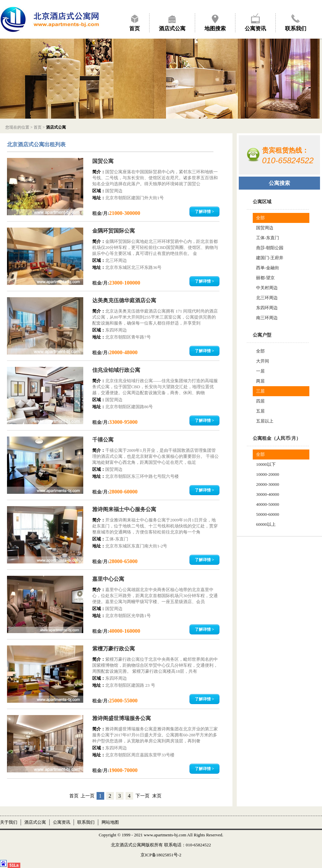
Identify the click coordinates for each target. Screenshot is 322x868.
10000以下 (266, 464)
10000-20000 (268, 474)
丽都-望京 (265, 278)
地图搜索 (215, 28)
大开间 (263, 361)
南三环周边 (267, 318)
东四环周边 (267, 308)
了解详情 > (204, 212)
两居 (260, 381)
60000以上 (266, 524)
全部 (260, 218)
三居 (260, 391)
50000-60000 (268, 514)
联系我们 (296, 28)
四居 (260, 401)
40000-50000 (268, 504)
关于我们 (9, 822)
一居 (260, 371)
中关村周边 (267, 288)
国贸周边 (265, 228)
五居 (260, 411)
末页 (157, 796)
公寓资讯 (255, 28)
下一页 (143, 796)
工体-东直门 (268, 238)
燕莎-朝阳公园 (270, 248)
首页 (135, 28)
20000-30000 (268, 484)
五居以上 (265, 421)
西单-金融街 (268, 268)
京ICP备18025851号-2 (161, 855)
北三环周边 (267, 298)
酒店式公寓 (172, 28)
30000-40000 (268, 494)
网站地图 (110, 822)
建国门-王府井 (270, 258)
